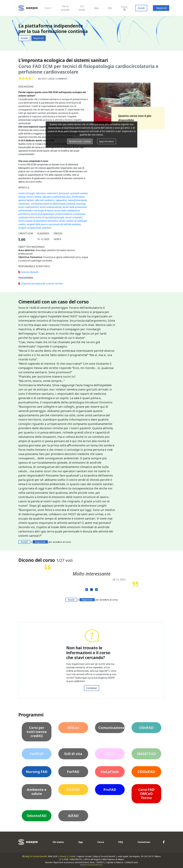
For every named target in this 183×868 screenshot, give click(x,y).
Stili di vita (73, 754)
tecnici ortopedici (74, 217)
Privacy (63, 856)
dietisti (38, 197)
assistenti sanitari (79, 193)
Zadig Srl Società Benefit (35, 856)
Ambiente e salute (37, 792)
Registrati (162, 8)
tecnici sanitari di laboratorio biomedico (38, 221)
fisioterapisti (78, 197)
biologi (22, 197)
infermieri (41, 193)
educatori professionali (54, 197)
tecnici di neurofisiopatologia (50, 217)
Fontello (100, 865)
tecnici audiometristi (28, 207)
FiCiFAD (73, 789)
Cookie (72, 856)
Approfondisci (107, 141)
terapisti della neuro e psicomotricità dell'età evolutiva (54, 224)
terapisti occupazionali (30, 228)
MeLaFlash (110, 772)
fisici (69, 197)
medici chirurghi (26, 193)
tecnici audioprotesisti (51, 207)
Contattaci (91, 688)
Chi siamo (82, 8)
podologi (71, 204)
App (96, 8)
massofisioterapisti (77, 200)
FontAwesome (90, 865)
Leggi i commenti (58, 79)
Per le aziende (65, 8)
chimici (30, 197)
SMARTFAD (146, 754)
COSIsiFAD (146, 772)
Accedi (141, 8)
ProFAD (110, 789)
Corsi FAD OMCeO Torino (146, 794)
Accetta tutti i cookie (80, 141)
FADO (110, 754)
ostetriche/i (52, 193)
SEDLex (73, 728)
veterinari (47, 228)
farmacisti (64, 193)
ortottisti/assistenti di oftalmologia (48, 204)
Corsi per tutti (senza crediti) (37, 732)
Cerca (124, 8)
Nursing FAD (37, 772)
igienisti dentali (26, 200)
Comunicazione (111, 728)
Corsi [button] (47, 8)
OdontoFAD (37, 816)
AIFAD (73, 816)
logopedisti (61, 200)
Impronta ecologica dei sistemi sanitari (41, 284)
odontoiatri (24, 204)
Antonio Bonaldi (28, 272)
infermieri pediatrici (44, 200)
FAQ (110, 8)
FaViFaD (37, 754)
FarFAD (73, 772)
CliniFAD (146, 728)
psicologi (81, 204)
